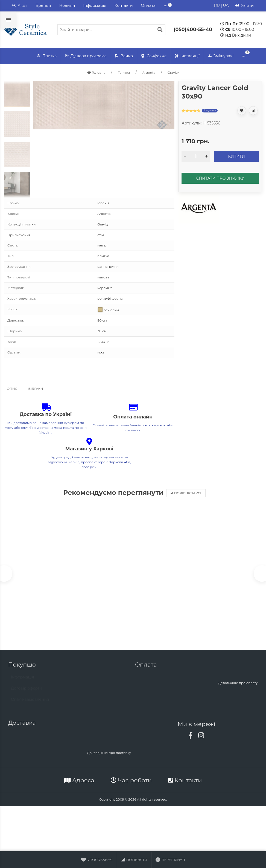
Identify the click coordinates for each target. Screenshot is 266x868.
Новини (67, 5)
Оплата (148, 5)
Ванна (124, 56)
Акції (20, 6)
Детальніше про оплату (238, 684)
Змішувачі (221, 56)
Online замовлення (30, 703)
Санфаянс (154, 56)
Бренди (43, 5)
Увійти (245, 6)
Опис (12, 389)
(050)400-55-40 (193, 29)
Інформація (95, 5)
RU (217, 5)
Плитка (47, 56)
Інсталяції (187, 56)
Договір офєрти (27, 692)
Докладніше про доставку (109, 754)
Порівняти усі (186, 493)
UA (226, 5)
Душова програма (86, 56)
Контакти (124, 5)
